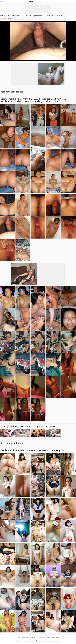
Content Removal (29, 641)
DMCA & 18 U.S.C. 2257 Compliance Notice (49, 641)
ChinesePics (38, 2)
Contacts (18, 641)
